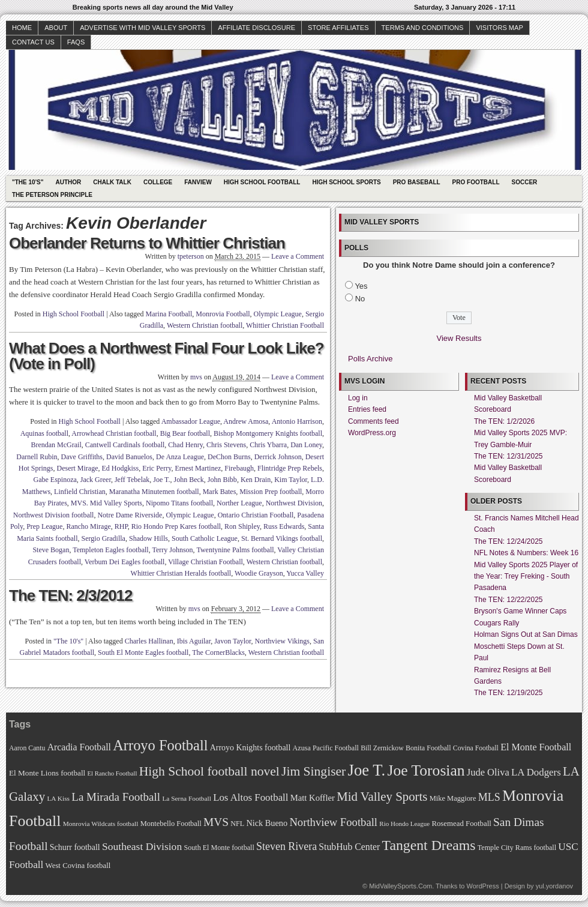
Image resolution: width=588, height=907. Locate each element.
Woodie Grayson (259, 573)
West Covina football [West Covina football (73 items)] (78, 866)
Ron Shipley (242, 526)
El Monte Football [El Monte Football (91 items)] (536, 747)
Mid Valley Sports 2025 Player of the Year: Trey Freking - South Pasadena (526, 577)
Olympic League (278, 314)
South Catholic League (205, 538)
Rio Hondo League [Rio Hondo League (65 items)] (404, 824)
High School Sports (346, 182)
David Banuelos (129, 457)
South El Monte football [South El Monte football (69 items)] (219, 848)
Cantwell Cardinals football (125, 445)
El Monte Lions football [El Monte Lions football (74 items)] (47, 773)
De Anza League (180, 457)
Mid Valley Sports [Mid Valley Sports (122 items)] (382, 797)
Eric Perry (157, 468)
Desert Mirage (78, 468)
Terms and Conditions (423, 28)
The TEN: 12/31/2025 (508, 456)
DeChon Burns (229, 457)
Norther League (239, 503)
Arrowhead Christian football (114, 433)
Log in (358, 398)
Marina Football (169, 314)
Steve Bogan (51, 550)
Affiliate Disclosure (256, 28)
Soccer (525, 182)
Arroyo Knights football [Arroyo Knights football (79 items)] (250, 748)
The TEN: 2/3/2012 (71, 595)
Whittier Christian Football (285, 325)
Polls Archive (370, 359)
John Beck (189, 480)
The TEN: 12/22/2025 (508, 600)
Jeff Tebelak (132, 480)
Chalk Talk (112, 182)
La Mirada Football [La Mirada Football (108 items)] (116, 797)
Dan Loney (306, 445)
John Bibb (222, 480)
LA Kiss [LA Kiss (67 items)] (58, 798)
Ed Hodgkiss (121, 468)
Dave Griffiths (82, 457)
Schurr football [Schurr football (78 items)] (75, 847)
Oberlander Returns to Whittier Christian (147, 243)
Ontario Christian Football (256, 515)
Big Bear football (185, 433)
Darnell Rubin (37, 457)
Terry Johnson (172, 550)
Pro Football (476, 182)
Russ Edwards (284, 526)
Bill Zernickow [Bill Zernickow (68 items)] (382, 748)
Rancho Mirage (88, 526)
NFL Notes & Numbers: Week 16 (526, 553)
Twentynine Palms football (235, 550)
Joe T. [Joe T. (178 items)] (367, 770)
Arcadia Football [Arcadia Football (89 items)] (79, 747)
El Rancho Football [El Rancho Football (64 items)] (112, 773)
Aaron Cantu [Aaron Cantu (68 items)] (27, 748)
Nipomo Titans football (179, 503)
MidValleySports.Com (400, 886)
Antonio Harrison (297, 421)
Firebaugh (239, 468)
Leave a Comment (298, 256)
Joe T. (161, 480)
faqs (76, 42)
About (56, 28)
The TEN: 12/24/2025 (508, 541)
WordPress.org (372, 433)
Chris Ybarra (268, 445)
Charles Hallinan (149, 641)
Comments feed (373, 421)
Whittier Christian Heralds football (181, 573)
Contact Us (33, 42)
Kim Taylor (291, 480)
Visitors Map (499, 28)
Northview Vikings (282, 641)
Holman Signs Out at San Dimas (526, 634)
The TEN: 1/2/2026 (504, 421)
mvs (196, 377)
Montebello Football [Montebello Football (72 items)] (171, 824)
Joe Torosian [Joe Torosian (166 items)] (426, 770)
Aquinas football (44, 433)
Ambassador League (191, 421)
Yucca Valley (305, 573)
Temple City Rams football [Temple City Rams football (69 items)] (517, 848)
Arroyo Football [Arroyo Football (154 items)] (160, 745)
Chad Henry (185, 445)
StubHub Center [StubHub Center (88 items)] (349, 847)
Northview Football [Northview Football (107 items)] (333, 822)
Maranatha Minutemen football (154, 492)
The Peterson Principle (52, 195)
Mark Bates (220, 492)
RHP (121, 526)
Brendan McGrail (56, 445)
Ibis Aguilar (194, 641)
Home (22, 28)
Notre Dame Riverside (130, 515)
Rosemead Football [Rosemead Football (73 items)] (461, 824)
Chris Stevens (226, 445)
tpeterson (191, 256)
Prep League (44, 526)
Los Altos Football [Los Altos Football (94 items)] (250, 797)
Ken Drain (256, 480)
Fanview (198, 182)
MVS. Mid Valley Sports (106, 503)
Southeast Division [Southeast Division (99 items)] (142, 846)
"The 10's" (28, 182)
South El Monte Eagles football (143, 652)
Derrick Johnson (278, 457)
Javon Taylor (232, 641)
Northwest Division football (54, 515)
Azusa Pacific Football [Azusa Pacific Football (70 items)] (326, 748)
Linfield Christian (80, 492)
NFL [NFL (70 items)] (237, 824)
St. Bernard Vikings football (282, 538)
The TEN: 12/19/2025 (508, 693)
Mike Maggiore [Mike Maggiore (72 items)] (453, 798)
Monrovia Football (223, 314)
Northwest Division (294, 503)
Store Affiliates (338, 28)
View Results (459, 338)
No (360, 299)
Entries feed (367, 409)
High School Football (262, 182)
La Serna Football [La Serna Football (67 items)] (187, 798)
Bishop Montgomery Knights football (268, 433)
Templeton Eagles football (110, 550)
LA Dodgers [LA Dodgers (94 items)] (536, 772)
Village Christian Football (205, 562)
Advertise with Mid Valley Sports (142, 28)
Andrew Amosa (246, 421)
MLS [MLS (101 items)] (489, 797)
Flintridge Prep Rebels (290, 468)
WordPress (482, 886)
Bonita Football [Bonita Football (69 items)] (428, 748)
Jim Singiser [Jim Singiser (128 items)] (313, 771)
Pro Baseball (417, 182)
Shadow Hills (148, 538)
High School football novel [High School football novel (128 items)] (209, 771)
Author (68, 182)
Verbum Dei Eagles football (125, 562)
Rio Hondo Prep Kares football (176, 526)
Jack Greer (96, 480)
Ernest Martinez (198, 468)
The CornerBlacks (218, 652)
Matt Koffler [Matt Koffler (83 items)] (313, 798)
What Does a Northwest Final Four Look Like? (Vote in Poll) (166, 356)
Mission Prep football (271, 492)
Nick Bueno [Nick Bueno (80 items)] (267, 823)
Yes (361, 286)
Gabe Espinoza (55, 480)
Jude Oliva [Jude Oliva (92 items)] (488, 772)
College (158, 182)
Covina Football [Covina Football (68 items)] (476, 748)
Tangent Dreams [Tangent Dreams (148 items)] (429, 845)
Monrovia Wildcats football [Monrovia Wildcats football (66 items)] (101, 824)
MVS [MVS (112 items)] (216, 822)
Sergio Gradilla (103, 538)
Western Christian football (205, 325)
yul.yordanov (554, 886)
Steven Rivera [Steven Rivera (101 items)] (286, 846)
